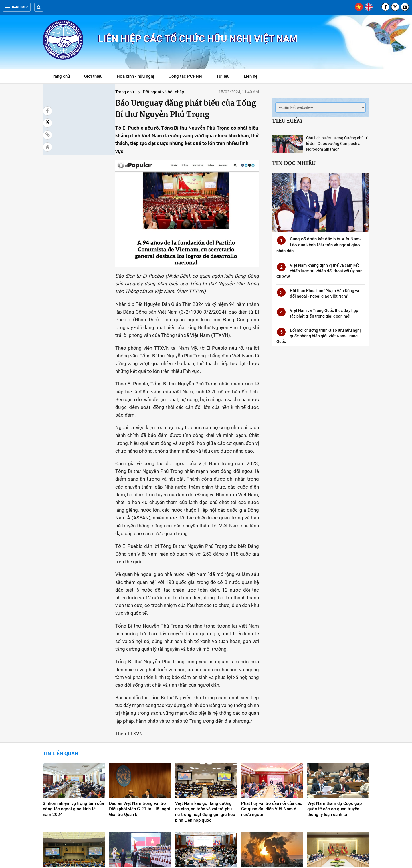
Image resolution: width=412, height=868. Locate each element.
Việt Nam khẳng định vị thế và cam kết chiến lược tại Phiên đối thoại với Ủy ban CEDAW (319, 271)
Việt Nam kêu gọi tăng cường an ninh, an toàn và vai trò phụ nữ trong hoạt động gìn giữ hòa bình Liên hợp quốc (205, 732)
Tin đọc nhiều (294, 163)
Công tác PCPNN (185, 76)
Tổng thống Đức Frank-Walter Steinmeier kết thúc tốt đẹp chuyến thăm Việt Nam (336, 798)
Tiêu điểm (287, 121)
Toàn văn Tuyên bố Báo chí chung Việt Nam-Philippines (136, 795)
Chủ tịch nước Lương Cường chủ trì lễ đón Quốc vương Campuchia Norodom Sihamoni (337, 144)
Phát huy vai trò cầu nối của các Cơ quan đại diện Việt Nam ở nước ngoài (272, 729)
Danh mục (17, 7)
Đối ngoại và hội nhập (104, 92)
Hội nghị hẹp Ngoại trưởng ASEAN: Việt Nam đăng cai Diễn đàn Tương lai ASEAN (206, 798)
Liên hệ (251, 76)
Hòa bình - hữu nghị (135, 76)
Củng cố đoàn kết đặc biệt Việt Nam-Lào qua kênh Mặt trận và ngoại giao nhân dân (319, 245)
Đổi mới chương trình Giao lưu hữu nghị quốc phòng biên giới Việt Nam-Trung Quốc (319, 336)
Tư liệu (226, 77)
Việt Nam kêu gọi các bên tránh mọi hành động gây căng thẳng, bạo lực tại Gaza (271, 798)
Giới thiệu (93, 76)
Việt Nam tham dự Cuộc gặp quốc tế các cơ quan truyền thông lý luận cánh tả (334, 729)
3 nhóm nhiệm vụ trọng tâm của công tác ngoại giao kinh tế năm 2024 (73, 729)
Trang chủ (60, 76)
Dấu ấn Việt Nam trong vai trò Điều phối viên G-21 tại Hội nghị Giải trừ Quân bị (139, 729)
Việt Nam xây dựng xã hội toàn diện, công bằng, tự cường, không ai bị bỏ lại (73, 798)
